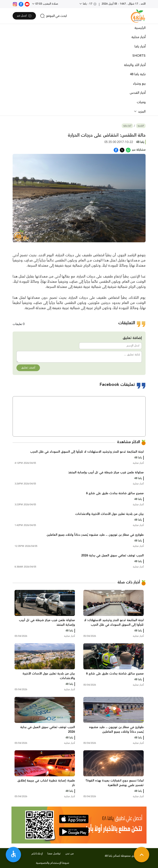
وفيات (141, 102)
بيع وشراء (139, 84)
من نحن (70, 854)
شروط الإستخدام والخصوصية (53, 863)
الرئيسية (140, 28)
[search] (53, 16)
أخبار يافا (140, 47)
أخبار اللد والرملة (135, 65)
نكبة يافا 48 (138, 74)
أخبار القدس (138, 93)
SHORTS (139, 56)
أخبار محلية (139, 37)
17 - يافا (90, 4)
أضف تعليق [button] (28, 368)
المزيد (141, 112)
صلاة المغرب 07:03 (46, 4)
